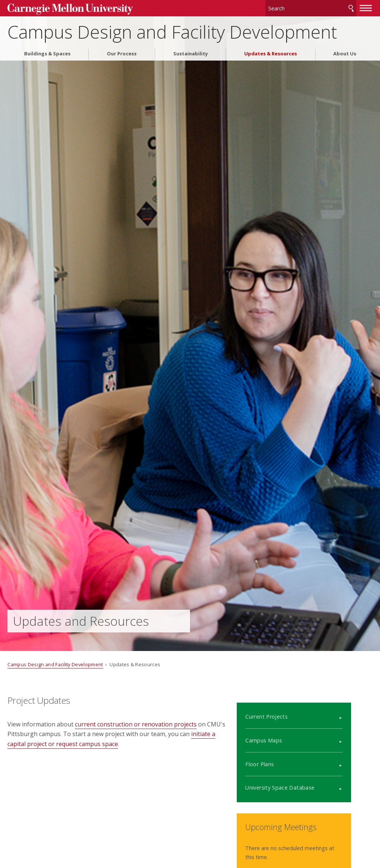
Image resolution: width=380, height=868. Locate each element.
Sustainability (191, 51)
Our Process (122, 51)
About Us (345, 51)
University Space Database (301, 780)
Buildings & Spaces (47, 51)
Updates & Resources (271, 51)
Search (351, 7)
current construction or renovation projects (136, 724)
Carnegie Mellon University (63, 8)
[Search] (311, 7)
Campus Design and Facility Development (172, 30)
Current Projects (287, 709)
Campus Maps (284, 733)
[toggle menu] (366, 7)
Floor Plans (280, 756)
